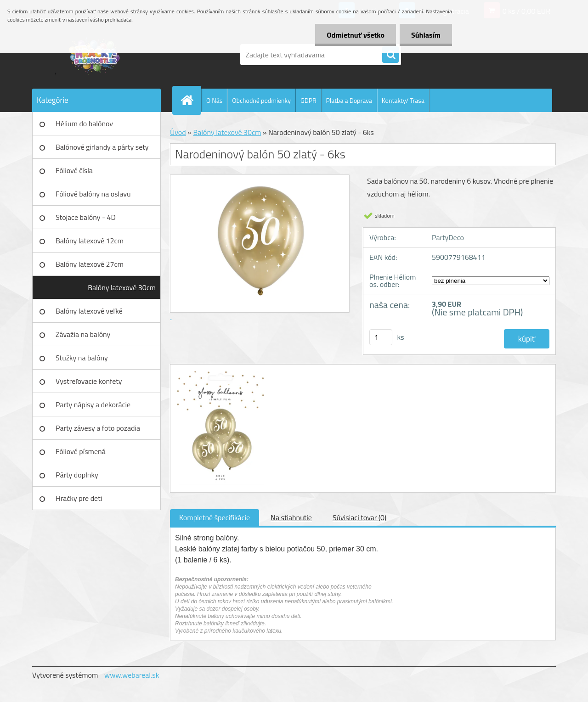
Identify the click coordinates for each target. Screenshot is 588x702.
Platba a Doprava (349, 100)
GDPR (308, 100)
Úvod (178, 132)
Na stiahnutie (291, 517)
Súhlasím (426, 35)
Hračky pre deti (79, 498)
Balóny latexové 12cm (90, 241)
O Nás (214, 100)
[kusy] (381, 337)
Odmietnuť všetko (356, 35)
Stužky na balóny (82, 358)
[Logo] (95, 55)
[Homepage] (191, 100)
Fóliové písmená (81, 451)
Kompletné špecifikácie (215, 517)
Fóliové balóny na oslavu (93, 194)
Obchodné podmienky (261, 100)
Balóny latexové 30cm (122, 287)
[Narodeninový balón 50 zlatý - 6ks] (219, 373)
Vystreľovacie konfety (89, 381)
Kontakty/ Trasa (403, 100)
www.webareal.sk (132, 675)
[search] (390, 55)
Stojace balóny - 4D (86, 217)
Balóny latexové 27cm (90, 264)
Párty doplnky (77, 475)
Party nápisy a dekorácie (93, 404)
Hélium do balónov (84, 124)
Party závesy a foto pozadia (98, 428)
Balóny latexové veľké (89, 311)
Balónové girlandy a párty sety (102, 147)
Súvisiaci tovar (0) (359, 517)
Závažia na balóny (83, 334)
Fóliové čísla (74, 170)
